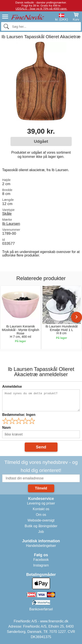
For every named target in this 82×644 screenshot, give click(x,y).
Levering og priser (41, 503)
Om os (41, 515)
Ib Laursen (11, 224)
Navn (6, 428)
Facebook (41, 560)
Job (41, 532)
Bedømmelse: (19, 415)
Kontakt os (41, 509)
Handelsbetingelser (41, 546)
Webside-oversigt (41, 520)
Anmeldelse (12, 387)
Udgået (41, 141)
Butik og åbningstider (41, 526)
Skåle (7, 214)
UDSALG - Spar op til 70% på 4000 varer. (41, 9)
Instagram (41, 565)
